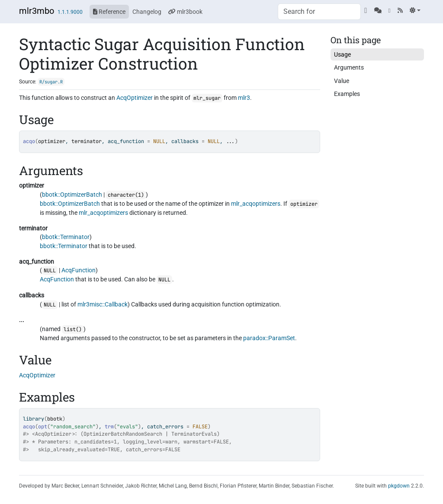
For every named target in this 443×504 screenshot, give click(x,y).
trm (109, 427)
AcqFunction (79, 270)
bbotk (55, 419)
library (34, 419)
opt (43, 427)
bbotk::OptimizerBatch (72, 195)
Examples (347, 94)
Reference (109, 12)
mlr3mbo (37, 11)
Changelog (147, 12)
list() (73, 329)
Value (342, 81)
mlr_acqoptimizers (256, 204)
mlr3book (185, 12)
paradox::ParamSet (269, 338)
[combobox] (319, 12)
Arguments (349, 67)
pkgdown (399, 486)
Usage (342, 54)
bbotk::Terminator (66, 237)
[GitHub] (366, 10)
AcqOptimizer (135, 98)
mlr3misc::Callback (103, 304)
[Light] (415, 10)
